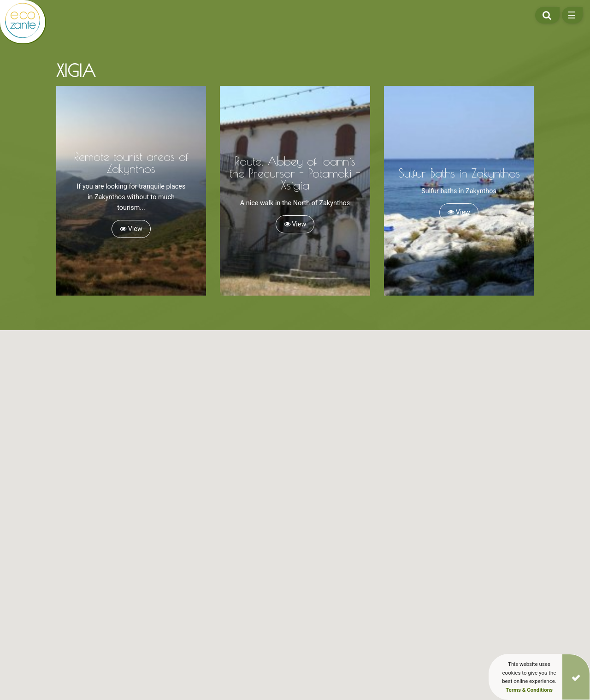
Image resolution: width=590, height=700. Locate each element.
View (131, 229)
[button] (177, 484)
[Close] (576, 677)
